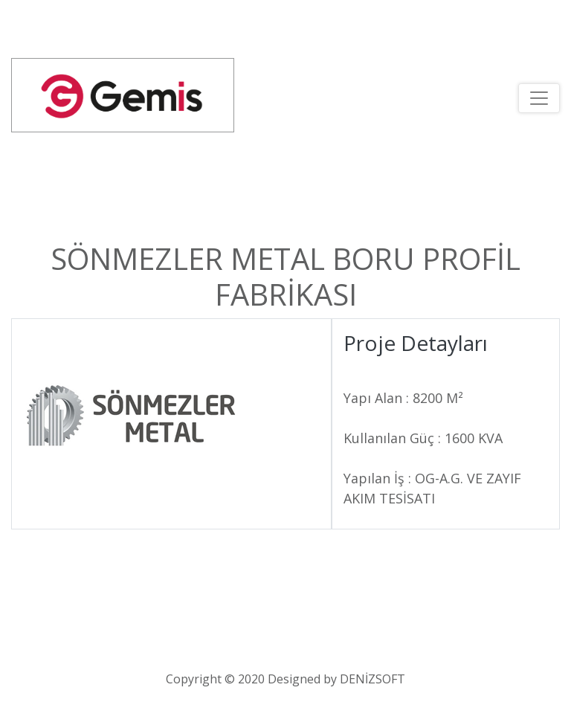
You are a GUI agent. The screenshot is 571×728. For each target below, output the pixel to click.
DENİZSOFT (372, 679)
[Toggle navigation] (539, 98)
